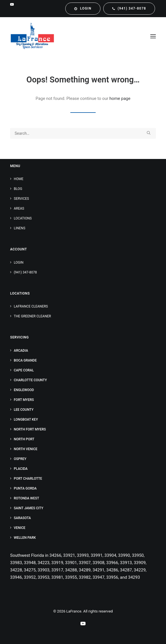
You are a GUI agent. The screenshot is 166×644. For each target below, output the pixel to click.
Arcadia (21, 351)
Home (19, 179)
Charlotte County (30, 380)
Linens (20, 228)
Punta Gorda (25, 488)
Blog (18, 189)
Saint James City (29, 508)
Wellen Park (25, 538)
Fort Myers (24, 400)
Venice (20, 528)
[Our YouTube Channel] (83, 624)
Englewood (24, 390)
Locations (23, 218)
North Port (24, 439)
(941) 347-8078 (25, 272)
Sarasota (22, 518)
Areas (19, 208)
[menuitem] (83, 9)
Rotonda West (26, 498)
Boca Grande (25, 360)
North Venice (26, 449)
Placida (21, 469)
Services (21, 199)
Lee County (24, 410)
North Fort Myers (30, 429)
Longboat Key (26, 419)
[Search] (83, 133)
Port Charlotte (28, 479)
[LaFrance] (32, 36)
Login (19, 262)
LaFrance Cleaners (31, 306)
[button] (12, 4)
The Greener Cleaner (32, 316)
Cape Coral (24, 370)
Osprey (20, 459)
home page (120, 98)
